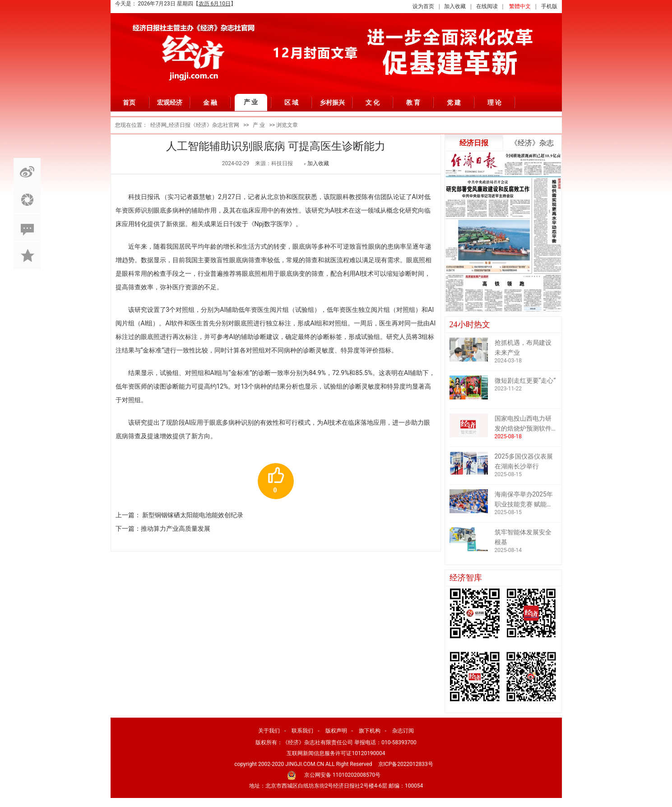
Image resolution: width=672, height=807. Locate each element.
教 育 (413, 102)
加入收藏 (455, 6)
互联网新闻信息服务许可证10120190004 (336, 753)
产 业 (251, 102)
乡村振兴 (332, 102)
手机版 (549, 6)
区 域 (292, 102)
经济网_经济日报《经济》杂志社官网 (195, 125)
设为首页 (423, 6)
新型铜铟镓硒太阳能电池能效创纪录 (193, 515)
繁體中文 (520, 6)
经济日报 (474, 143)
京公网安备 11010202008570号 (342, 775)
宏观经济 (170, 102)
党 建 (454, 102)
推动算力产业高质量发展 (176, 529)
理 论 (495, 102)
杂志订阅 (403, 731)
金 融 (210, 102)
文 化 (373, 102)
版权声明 (336, 731)
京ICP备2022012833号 (406, 764)
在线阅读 (487, 6)
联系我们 (302, 731)
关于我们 (269, 731)
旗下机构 (370, 731)
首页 (129, 102)
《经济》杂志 (532, 143)
